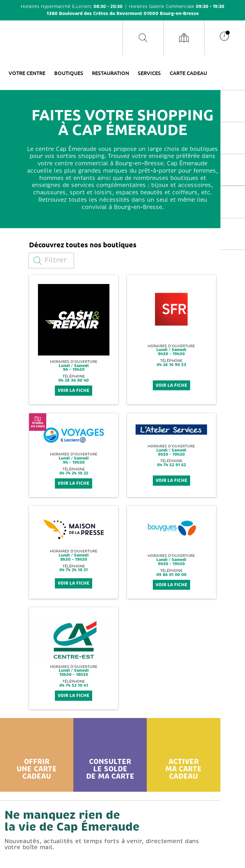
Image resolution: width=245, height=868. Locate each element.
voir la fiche (74, 390)
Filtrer (50, 260)
